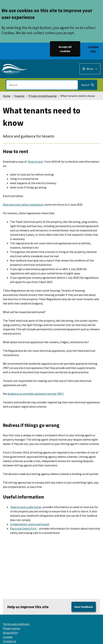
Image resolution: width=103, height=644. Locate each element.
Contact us (10, 641)
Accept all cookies (65, 49)
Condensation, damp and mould (30, 524)
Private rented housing (43, 96)
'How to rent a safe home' (26, 507)
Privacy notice (11, 628)
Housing (19, 96)
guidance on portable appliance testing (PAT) (36, 394)
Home (7, 96)
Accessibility (10, 633)
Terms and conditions (16, 624)
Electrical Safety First (23, 528)
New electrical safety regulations (23, 205)
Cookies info (93, 49)
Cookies (8, 637)
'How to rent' (35, 162)
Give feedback (84, 607)
